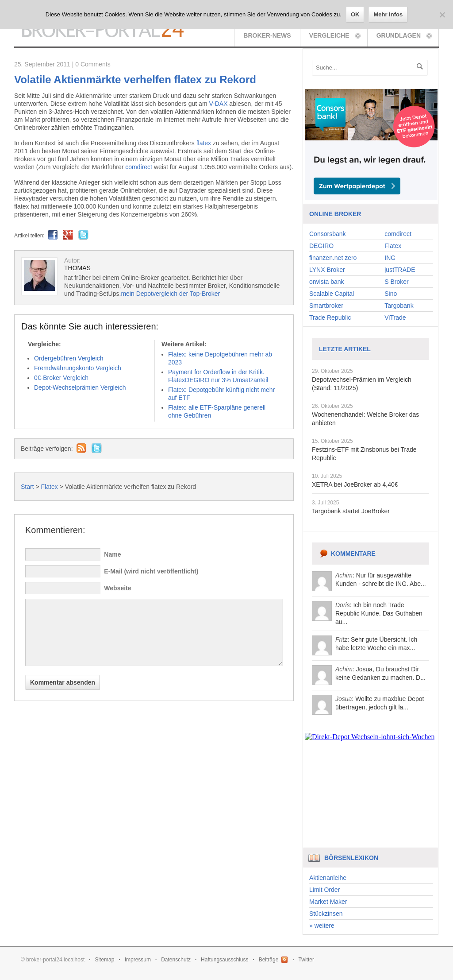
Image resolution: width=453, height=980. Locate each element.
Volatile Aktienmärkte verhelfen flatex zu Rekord (135, 79)
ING (390, 258)
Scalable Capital (332, 294)
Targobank (399, 306)
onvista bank (327, 282)
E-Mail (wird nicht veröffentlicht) (151, 571)
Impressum (138, 960)
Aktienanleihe (328, 878)
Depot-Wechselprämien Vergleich (80, 387)
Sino (391, 294)
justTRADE (400, 270)
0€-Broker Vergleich (61, 378)
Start (27, 487)
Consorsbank (328, 234)
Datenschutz (176, 960)
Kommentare (353, 554)
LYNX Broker (327, 270)
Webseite (117, 588)
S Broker (396, 282)
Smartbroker (326, 306)
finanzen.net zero (333, 258)
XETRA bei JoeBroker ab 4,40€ (355, 484)
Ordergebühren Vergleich (69, 358)
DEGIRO (321, 246)
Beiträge (269, 960)
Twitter (306, 960)
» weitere (322, 926)
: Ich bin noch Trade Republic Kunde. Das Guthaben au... (379, 613)
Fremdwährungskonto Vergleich (78, 368)
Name (112, 554)
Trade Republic (330, 318)
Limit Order (324, 890)
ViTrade (395, 318)
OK (355, 14)
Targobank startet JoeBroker (351, 511)
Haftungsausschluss (225, 960)
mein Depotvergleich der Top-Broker (170, 294)
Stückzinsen (326, 914)
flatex (204, 143)
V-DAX (218, 104)
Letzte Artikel (345, 349)
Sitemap (104, 960)
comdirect (139, 167)
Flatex (50, 487)
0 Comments (93, 64)
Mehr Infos (388, 14)
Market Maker (328, 902)
